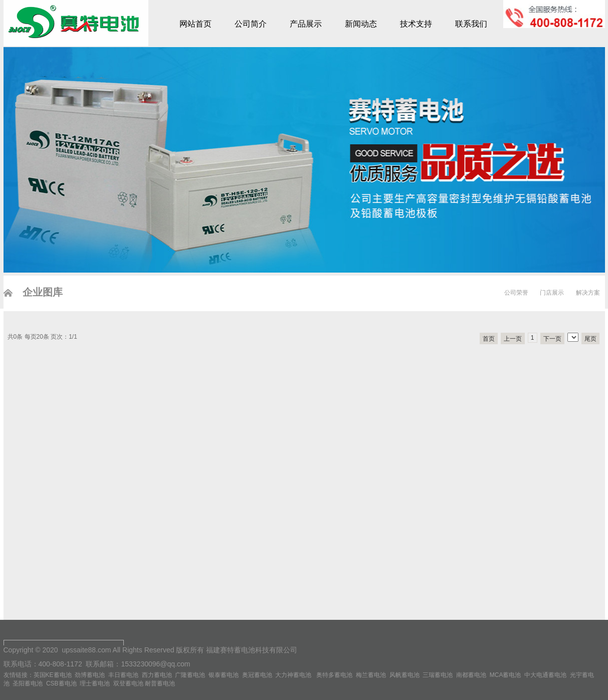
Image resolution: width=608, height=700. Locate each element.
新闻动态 (361, 24)
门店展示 (552, 293)
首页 (489, 339)
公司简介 (251, 24)
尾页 (590, 339)
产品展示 (306, 24)
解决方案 (588, 293)
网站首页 (195, 24)
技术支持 (416, 24)
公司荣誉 (516, 293)
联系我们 (471, 24)
